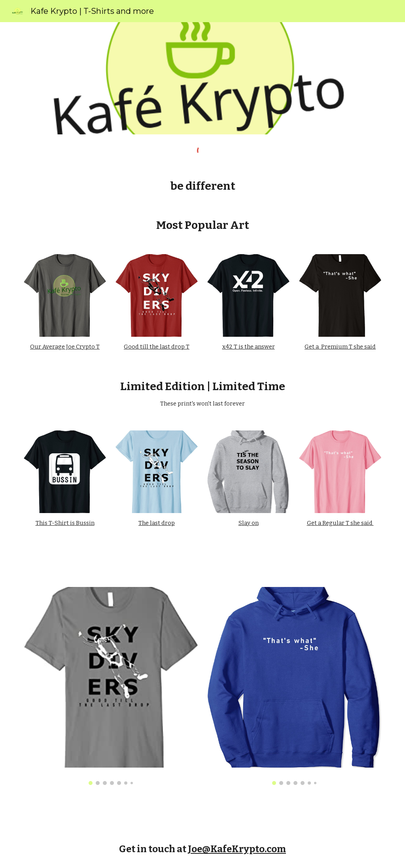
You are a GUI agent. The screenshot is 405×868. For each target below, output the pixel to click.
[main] (203, 186)
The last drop (157, 523)
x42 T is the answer (249, 347)
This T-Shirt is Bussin (65, 523)
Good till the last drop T (157, 347)
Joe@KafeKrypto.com (237, 849)
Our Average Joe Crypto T (65, 347)
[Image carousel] (111, 686)
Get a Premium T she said (340, 347)
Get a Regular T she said (340, 523)
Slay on (249, 523)
